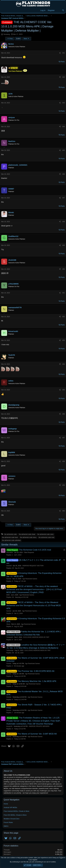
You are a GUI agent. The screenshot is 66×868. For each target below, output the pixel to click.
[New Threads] (58, 10)
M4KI (8, 595)
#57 (64, 438)
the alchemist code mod (46, 537)
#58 (64, 461)
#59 (64, 485)
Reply (63, 62)
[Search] (63, 10)
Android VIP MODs (10, 807)
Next (27, 39)
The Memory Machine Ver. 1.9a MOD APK (37, 681)
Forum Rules (8, 822)
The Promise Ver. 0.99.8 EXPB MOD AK (36, 671)
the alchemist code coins (45, 534)
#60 (64, 511)
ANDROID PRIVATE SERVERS (39, 726)
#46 (64, 174)
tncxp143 (9, 726)
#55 (64, 390)
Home (6, 804)
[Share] (60, 53)
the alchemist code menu (28, 537)
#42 (64, 77)
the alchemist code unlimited (11, 540)
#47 (64, 198)
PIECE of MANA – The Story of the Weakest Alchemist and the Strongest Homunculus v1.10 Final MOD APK (34, 605)
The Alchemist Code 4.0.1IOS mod (35, 550)
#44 (64, 127)
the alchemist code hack (10, 537)
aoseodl (9, 566)
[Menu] (3, 10)
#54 (64, 364)
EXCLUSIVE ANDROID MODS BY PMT (36, 637)
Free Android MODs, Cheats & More (16, 811)
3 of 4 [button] (18, 39)
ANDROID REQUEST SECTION (33, 566)
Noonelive (10, 552)
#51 (64, 293)
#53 (64, 340)
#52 (64, 317)
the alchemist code (11, 534)
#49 (64, 245)
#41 (64, 53)
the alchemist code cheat (27, 534)
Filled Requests (29, 552)
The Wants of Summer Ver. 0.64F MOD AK (37, 734)
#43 (64, 103)
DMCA (6, 826)
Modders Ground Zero (12, 819)
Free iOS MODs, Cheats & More (15, 815)
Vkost (8, 624)
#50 (64, 269)
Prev (10, 39)
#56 (64, 414)
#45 (64, 150)
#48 (64, 222)
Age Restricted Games (30, 579)
